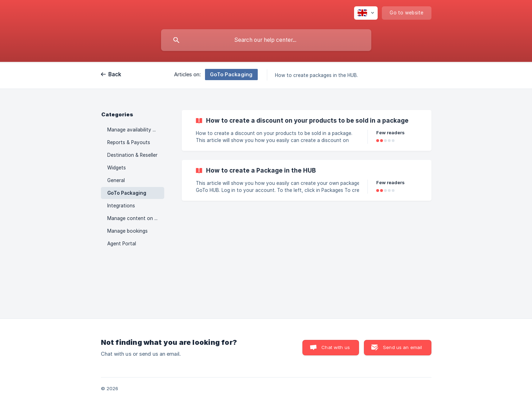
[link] (307, 130)
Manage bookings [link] (127, 231)
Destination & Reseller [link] (132, 155)
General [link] (116, 180)
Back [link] (115, 74)
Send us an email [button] (402, 347)
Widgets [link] (117, 168)
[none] (366, 13)
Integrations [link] (121, 206)
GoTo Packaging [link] (127, 193)
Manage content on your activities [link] (136, 218)
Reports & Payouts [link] (129, 142)
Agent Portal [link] (122, 244)
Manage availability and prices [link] (136, 130)
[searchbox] (266, 40)
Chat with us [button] (336, 347)
